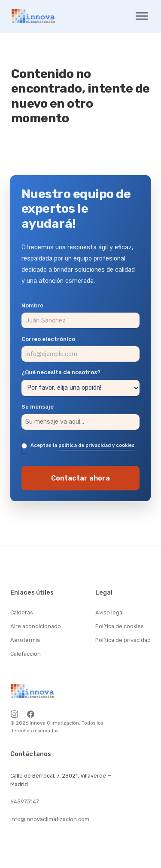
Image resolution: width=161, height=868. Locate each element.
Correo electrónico (48, 339)
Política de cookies (120, 626)
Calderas (22, 612)
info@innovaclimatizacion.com (50, 819)
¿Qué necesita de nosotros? (61, 373)
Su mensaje (38, 407)
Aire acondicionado (36, 626)
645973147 (25, 801)
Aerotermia (25, 640)
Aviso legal (109, 612)
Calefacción (26, 654)
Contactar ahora (80, 478)
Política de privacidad (123, 640)
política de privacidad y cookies (97, 445)
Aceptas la (83, 446)
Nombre (32, 306)
